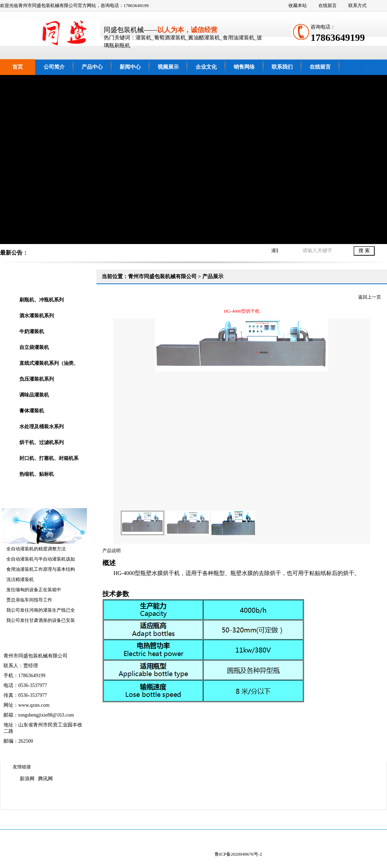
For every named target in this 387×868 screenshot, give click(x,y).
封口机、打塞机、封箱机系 (49, 458)
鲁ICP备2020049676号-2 (238, 854)
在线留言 (328, 5)
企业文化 (206, 67)
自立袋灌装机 (34, 347)
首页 (18, 67)
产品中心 (92, 67)
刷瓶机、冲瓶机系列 (42, 300)
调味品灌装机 (34, 395)
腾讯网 (45, 779)
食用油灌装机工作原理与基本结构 (41, 569)
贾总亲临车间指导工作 (29, 600)
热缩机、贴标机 (37, 474)
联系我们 (282, 67)
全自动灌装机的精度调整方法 (36, 549)
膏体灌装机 (32, 411)
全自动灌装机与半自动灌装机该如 (41, 559)
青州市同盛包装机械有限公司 (193, 160)
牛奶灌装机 (32, 332)
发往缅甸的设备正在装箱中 (34, 590)
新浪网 (27, 779)
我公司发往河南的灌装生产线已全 (41, 610)
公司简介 (54, 67)
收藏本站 (298, 5)
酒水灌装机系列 (37, 316)
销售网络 (244, 67)
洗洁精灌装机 (20, 579)
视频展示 (168, 67)
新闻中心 (130, 67)
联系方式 (357, 5)
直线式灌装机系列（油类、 (49, 363)
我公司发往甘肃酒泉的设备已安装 (41, 620)
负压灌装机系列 (37, 379)
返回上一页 (370, 297)
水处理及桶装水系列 (42, 427)
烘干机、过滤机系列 (42, 442)
